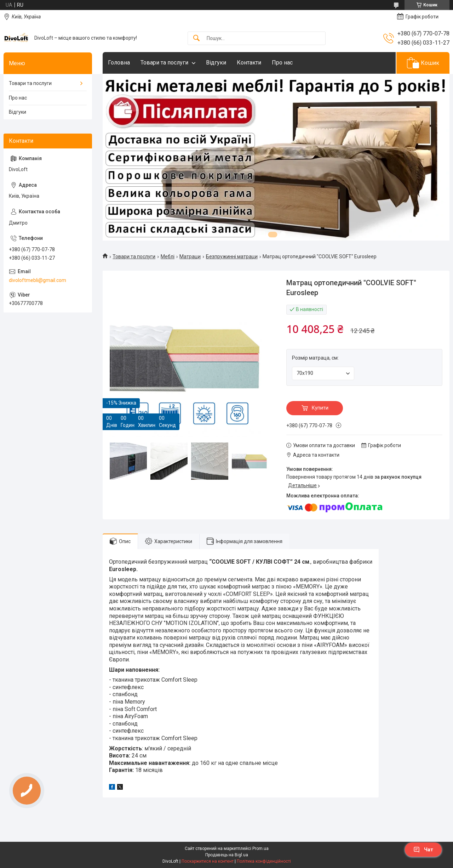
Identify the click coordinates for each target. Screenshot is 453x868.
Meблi (168, 257)
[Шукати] (196, 38)
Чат (423, 850)
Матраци (190, 257)
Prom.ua (260, 849)
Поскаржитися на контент (208, 861)
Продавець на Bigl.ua (227, 855)
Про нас (282, 63)
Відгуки (216, 63)
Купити (320, 408)
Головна (119, 63)
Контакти (249, 63)
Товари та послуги (164, 63)
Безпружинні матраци (232, 257)
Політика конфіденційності (264, 861)
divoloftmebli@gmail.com (38, 280)
